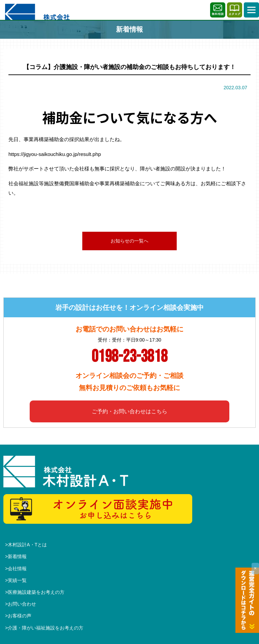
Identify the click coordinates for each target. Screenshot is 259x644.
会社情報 (17, 569)
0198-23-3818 (129, 357)
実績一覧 (17, 580)
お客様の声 (20, 616)
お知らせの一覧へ (129, 241)
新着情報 (17, 556)
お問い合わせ (22, 604)
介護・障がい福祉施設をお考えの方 (46, 628)
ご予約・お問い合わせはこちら (129, 411)
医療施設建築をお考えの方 (36, 592)
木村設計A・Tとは (27, 545)
